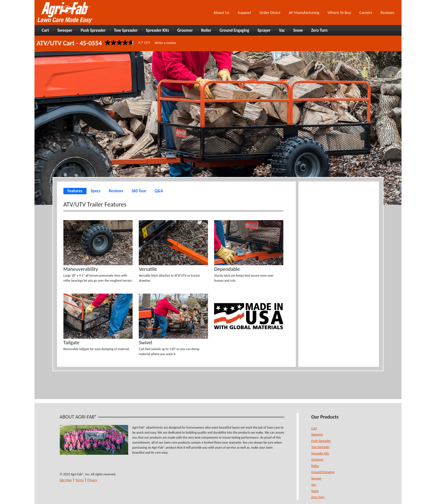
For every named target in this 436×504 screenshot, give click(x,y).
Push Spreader (321, 441)
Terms (79, 480)
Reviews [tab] (116, 191)
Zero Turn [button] (319, 30)
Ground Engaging (323, 472)
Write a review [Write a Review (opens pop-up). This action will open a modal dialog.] (165, 43)
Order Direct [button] (270, 13)
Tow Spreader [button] (126, 30)
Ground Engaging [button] (234, 30)
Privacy (92, 480)
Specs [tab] (96, 191)
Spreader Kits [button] (158, 30)
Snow (315, 491)
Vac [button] (282, 30)
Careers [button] (366, 13)
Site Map (66, 480)
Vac (314, 485)
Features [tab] (75, 191)
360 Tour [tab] (139, 191)
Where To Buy (339, 13)
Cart (314, 428)
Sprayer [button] (264, 30)
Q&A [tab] (159, 191)
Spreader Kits (320, 453)
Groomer (317, 459)
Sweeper (317, 434)
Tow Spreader (320, 447)
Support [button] (244, 13)
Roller (315, 466)
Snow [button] (298, 30)
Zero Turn (318, 497)
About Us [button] (221, 13)
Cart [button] (45, 30)
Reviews (387, 13)
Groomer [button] (185, 30)
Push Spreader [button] (93, 30)
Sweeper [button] (65, 30)
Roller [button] (206, 30)
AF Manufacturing (304, 13)
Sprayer (316, 478)
